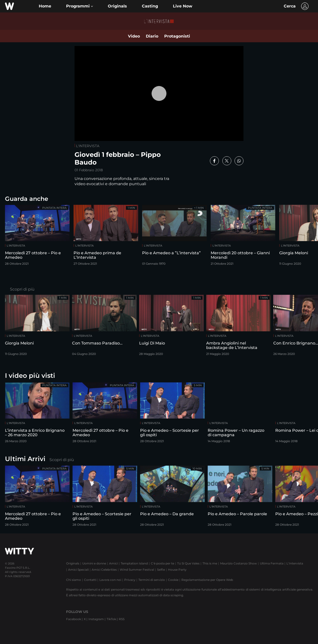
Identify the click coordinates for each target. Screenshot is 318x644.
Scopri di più (22, 289)
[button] (79, 6)
